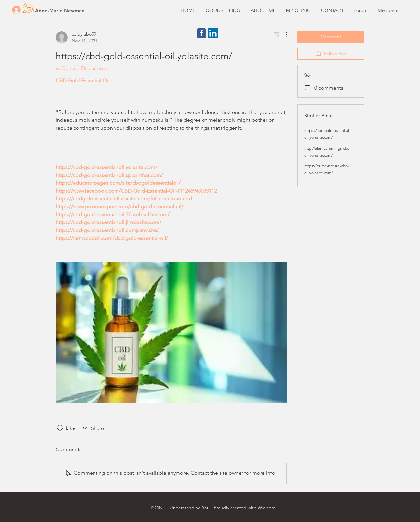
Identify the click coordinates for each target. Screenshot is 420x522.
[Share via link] (92, 428)
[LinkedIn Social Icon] (213, 33)
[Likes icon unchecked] (60, 428)
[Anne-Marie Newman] (60, 10)
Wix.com (266, 508)
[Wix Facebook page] (201, 33)
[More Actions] (283, 35)
